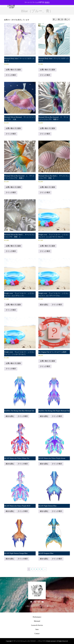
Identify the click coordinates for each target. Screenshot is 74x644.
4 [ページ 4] (37, 569)
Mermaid (37, 621)
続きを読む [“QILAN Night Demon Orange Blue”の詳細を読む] (10, 559)
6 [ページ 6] (42, 569)
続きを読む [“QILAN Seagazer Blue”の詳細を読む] (44, 559)
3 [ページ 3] (34, 569)
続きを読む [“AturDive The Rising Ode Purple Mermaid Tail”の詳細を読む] (44, 416)
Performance (37, 617)
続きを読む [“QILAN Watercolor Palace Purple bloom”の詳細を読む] (44, 464)
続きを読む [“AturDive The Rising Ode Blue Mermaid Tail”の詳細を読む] (10, 416)
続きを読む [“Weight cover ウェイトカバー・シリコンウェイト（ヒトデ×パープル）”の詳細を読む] (44, 305)
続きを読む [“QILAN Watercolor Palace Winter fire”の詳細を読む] (10, 464)
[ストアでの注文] (61, 19)
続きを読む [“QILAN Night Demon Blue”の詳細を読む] (44, 511)
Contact (37, 634)
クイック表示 (11, 75)
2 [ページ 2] (31, 569)
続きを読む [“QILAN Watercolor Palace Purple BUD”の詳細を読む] (10, 511)
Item (37, 629)
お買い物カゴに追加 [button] (13, 70)
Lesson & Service (37, 625)
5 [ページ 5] (39, 569)
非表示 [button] (47, 2)
